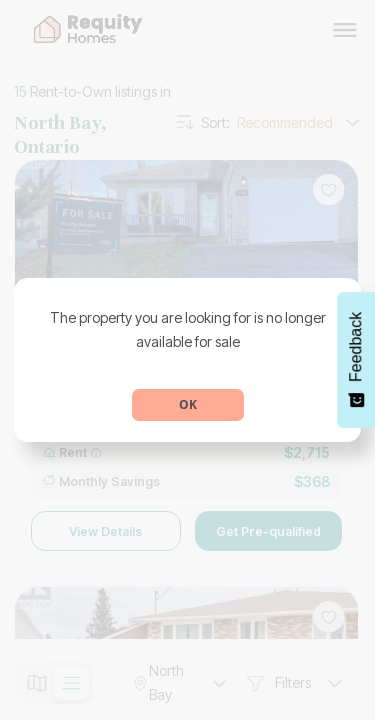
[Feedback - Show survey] (356, 360)
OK (188, 404)
